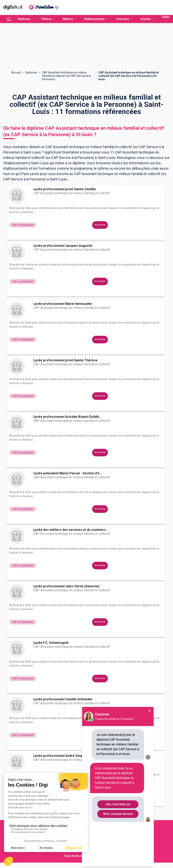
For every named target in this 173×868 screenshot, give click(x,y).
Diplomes (31, 72)
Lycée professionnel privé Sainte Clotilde (65, 189)
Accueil (16, 72)
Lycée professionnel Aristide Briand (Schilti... (67, 417)
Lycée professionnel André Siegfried (61, 756)
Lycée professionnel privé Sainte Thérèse (65, 360)
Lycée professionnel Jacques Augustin (63, 246)
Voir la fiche (100, 225)
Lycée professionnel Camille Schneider (63, 699)
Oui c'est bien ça (118, 804)
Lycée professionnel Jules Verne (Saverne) (66, 586)
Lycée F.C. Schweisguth (51, 643)
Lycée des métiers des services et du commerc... (71, 530)
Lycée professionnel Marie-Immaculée (63, 304)
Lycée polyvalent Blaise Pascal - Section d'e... (68, 473)
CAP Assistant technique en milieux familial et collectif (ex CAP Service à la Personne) (66, 76)
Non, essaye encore (118, 814)
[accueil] (9, 19)
